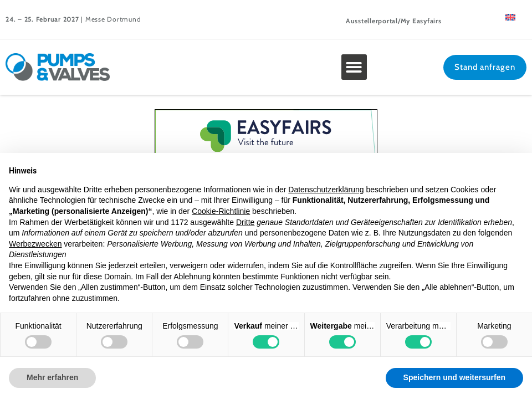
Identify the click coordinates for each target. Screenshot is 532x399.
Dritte (245, 222)
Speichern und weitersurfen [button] (454, 377)
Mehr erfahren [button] (52, 377)
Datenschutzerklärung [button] (326, 190)
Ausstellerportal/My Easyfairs (394, 21)
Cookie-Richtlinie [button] (221, 211)
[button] (354, 67)
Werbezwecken (35, 244)
